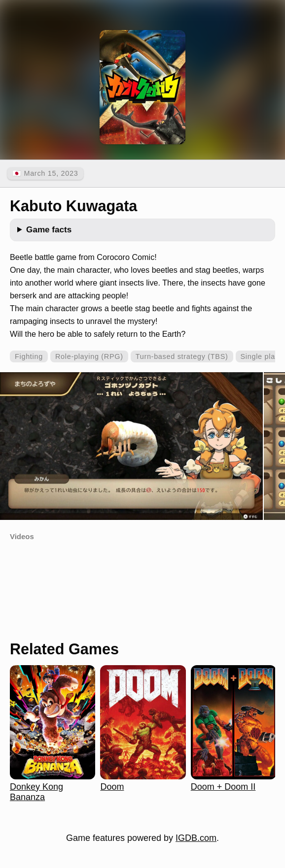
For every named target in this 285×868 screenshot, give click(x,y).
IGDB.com (196, 838)
